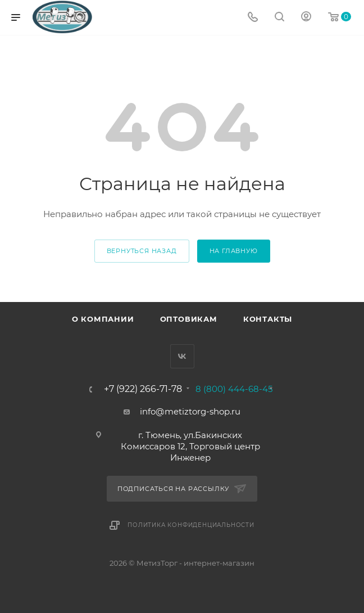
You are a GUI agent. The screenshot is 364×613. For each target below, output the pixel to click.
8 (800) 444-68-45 (234, 389)
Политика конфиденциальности (191, 525)
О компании (103, 319)
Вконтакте (182, 356)
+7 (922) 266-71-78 (143, 389)
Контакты (268, 319)
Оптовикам (189, 319)
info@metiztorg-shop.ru (190, 411)
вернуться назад (142, 251)
